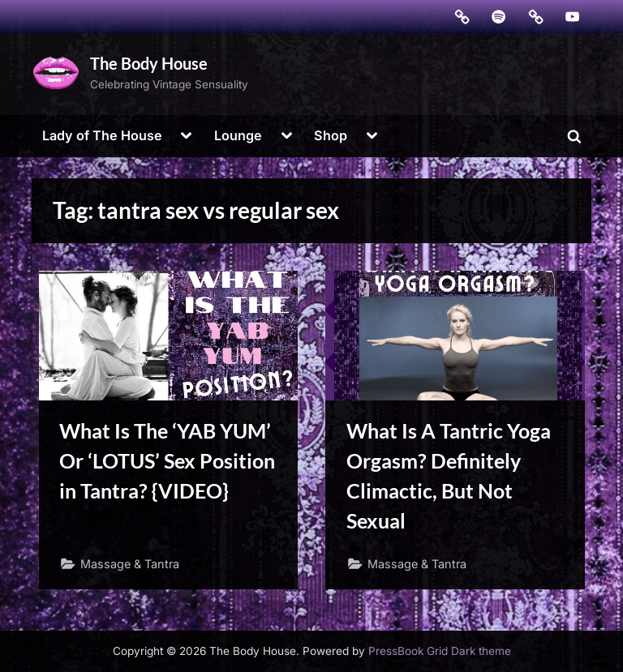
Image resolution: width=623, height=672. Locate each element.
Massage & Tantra (130, 564)
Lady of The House (102, 135)
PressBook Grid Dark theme (440, 651)
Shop (331, 135)
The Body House (149, 63)
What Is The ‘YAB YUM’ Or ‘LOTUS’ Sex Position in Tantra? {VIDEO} (167, 461)
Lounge (238, 135)
